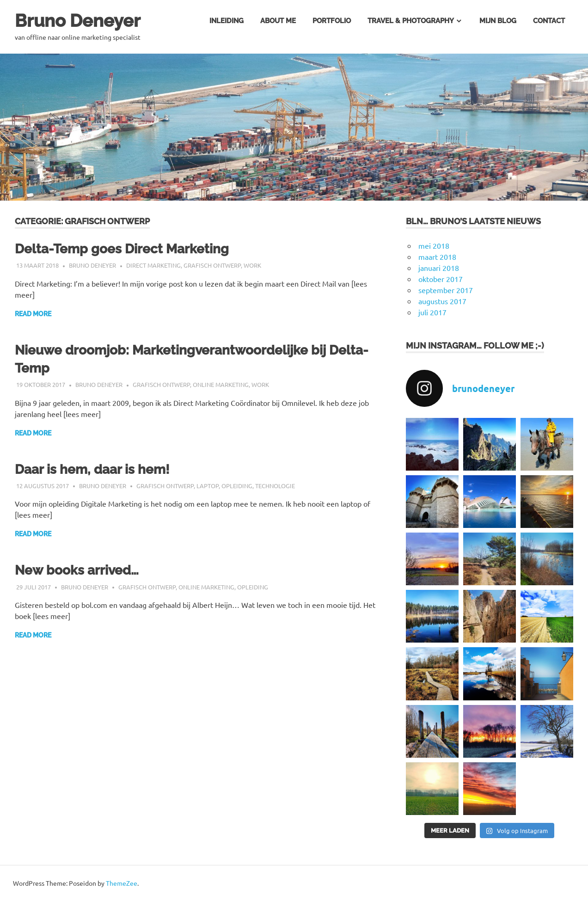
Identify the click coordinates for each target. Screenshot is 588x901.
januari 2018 (439, 268)
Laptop (208, 486)
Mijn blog (498, 21)
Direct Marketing (153, 265)
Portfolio (332, 21)
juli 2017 (432, 312)
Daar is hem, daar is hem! (92, 469)
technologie (275, 486)
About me (278, 21)
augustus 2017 (442, 301)
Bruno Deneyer (78, 21)
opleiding (237, 486)
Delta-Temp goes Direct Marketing (122, 249)
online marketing (221, 384)
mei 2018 (434, 245)
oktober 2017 (441, 279)
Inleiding (227, 21)
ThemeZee (122, 883)
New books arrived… (77, 570)
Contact (549, 21)
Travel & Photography (411, 21)
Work (252, 265)
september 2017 (446, 290)
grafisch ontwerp (212, 265)
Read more (33, 314)
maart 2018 (437, 257)
